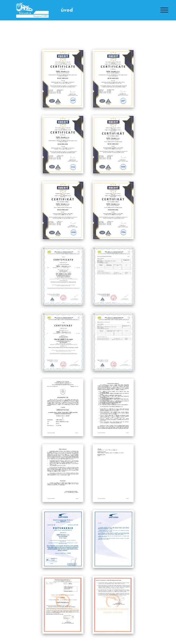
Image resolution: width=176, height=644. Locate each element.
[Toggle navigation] (164, 10)
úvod (67, 10)
